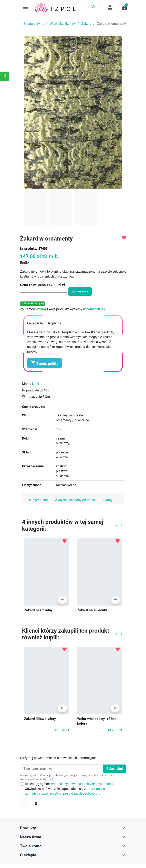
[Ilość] (44, 290)
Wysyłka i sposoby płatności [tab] (75, 500)
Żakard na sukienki (92, 610)
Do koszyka (80, 291)
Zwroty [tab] (108, 500)
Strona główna (34, 24)
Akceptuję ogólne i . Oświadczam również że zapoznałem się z (69, 789)
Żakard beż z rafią (38, 610)
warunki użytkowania (66, 784)
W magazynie (32, 397)
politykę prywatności (98, 784)
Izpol (36, 384)
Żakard (86, 24)
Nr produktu (29, 249)
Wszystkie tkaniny (63, 24)
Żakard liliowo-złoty (40, 719)
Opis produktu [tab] (38, 500)
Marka (27, 384)
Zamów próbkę (45, 363)
